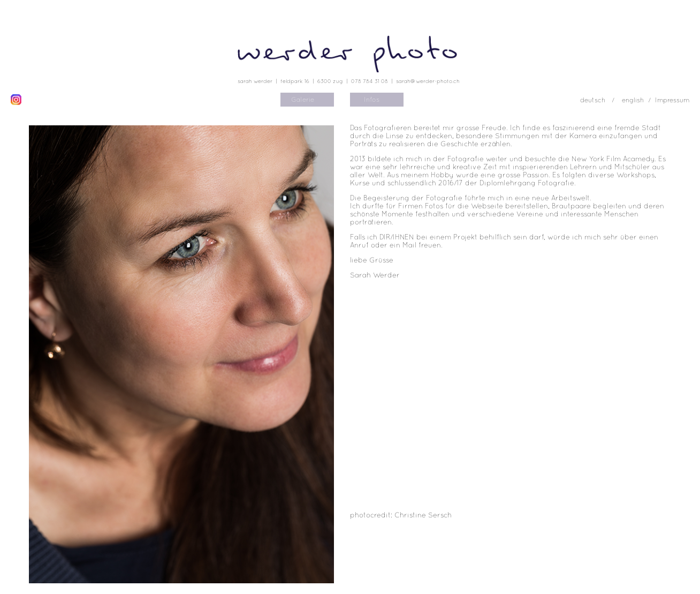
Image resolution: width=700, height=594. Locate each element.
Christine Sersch (423, 515)
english (633, 100)
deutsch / (598, 100)
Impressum (672, 100)
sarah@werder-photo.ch (428, 81)
